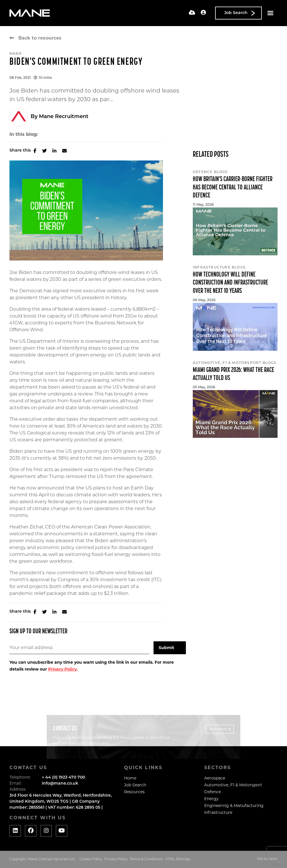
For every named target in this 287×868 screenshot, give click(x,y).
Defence (213, 792)
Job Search (135, 785)
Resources (134, 792)
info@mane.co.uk (60, 784)
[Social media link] (15, 831)
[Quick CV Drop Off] (192, 13)
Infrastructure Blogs (219, 268)
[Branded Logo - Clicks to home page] (30, 13)
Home (130, 778)
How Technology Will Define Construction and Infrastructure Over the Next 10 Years (230, 283)
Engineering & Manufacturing (234, 806)
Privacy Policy (62, 670)
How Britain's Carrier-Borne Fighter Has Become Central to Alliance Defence (233, 188)
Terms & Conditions (146, 859)
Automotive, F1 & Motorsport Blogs (235, 363)
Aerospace (215, 778)
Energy (211, 799)
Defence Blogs (210, 172)
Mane (16, 54)
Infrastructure (218, 812)
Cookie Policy (91, 859)
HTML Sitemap (178, 859)
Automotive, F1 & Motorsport (233, 785)
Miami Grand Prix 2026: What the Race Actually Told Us (233, 374)
